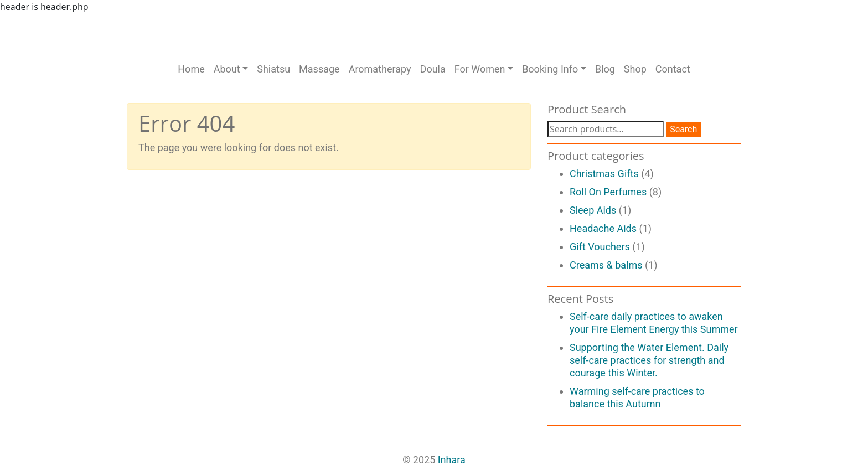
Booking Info (550, 69)
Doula (433, 69)
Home (191, 69)
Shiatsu (273, 69)
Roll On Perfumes (608, 192)
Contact (673, 69)
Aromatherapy (380, 69)
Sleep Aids (593, 210)
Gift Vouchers (600, 247)
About (227, 69)
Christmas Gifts (604, 174)
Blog (605, 69)
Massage (319, 69)
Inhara (452, 460)
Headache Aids (603, 228)
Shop (635, 69)
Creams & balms (606, 265)
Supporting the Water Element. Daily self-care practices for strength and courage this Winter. (649, 360)
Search (683, 129)
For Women (480, 69)
